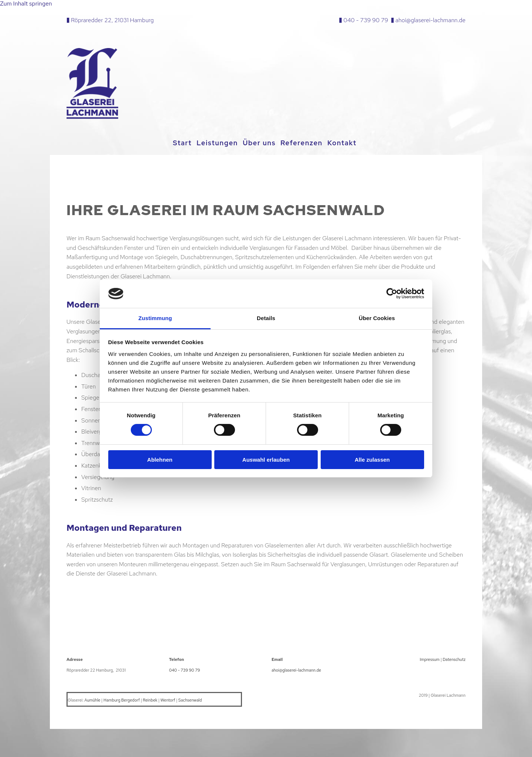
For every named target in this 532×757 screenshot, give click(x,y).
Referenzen (306, 143)
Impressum (430, 658)
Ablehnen (160, 460)
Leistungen (216, 143)
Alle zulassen (372, 460)
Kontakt (348, 143)
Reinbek (150, 699)
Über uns (261, 143)
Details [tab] (266, 318)
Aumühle (93, 699)
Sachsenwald (190, 699)
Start (179, 143)
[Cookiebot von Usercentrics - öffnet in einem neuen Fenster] (392, 293)
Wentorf (168, 699)
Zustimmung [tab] (155, 318)
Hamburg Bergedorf (122, 699)
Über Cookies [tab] (377, 318)
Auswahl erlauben (266, 460)
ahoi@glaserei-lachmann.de (430, 20)
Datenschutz (454, 658)
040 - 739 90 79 (366, 20)
